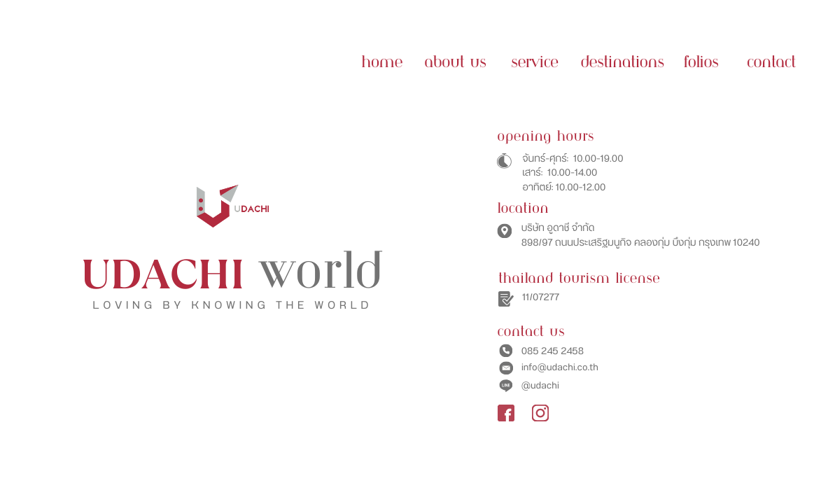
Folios (701, 63)
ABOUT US (455, 63)
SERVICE (534, 63)
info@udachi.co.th (560, 367)
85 (533, 351)
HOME (382, 63)
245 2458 (561, 351)
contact (771, 63)
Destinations (622, 63)
